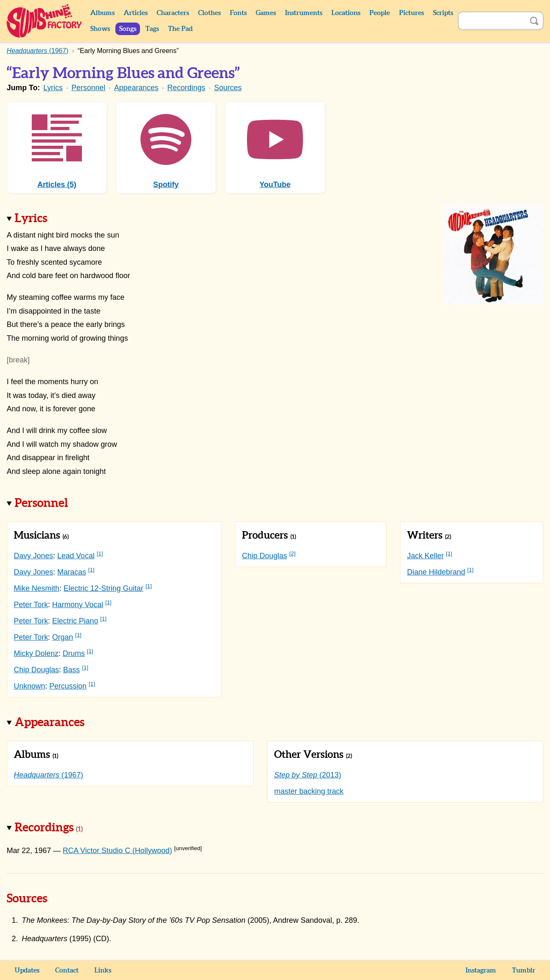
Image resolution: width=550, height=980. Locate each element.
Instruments (304, 13)
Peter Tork (31, 605)
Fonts (238, 13)
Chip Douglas (36, 670)
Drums (74, 653)
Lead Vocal (76, 556)
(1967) (48, 775)
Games (266, 13)
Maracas (72, 572)
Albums (102, 13)
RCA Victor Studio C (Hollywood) (117, 851)
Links (103, 970)
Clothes (209, 13)
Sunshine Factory (45, 21)
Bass (71, 670)
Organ (63, 637)
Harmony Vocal (78, 605)
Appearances (136, 88)
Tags (152, 29)
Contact (67, 970)
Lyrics (53, 88)
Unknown (29, 686)
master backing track (309, 791)
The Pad (180, 29)
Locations (346, 13)
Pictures (411, 13)
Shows (100, 29)
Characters (173, 13)
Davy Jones (33, 556)
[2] (292, 553)
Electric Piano (75, 621)
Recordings (186, 88)
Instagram (481, 970)
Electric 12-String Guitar (103, 588)
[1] (100, 553)
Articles (136, 13)
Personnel (88, 88)
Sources (228, 88)
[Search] (491, 21)
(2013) (308, 775)
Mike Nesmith (37, 588)
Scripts (443, 13)
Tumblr (524, 970)
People (380, 13)
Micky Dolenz (36, 653)
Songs (128, 29)
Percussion (68, 686)
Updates (27, 970)
